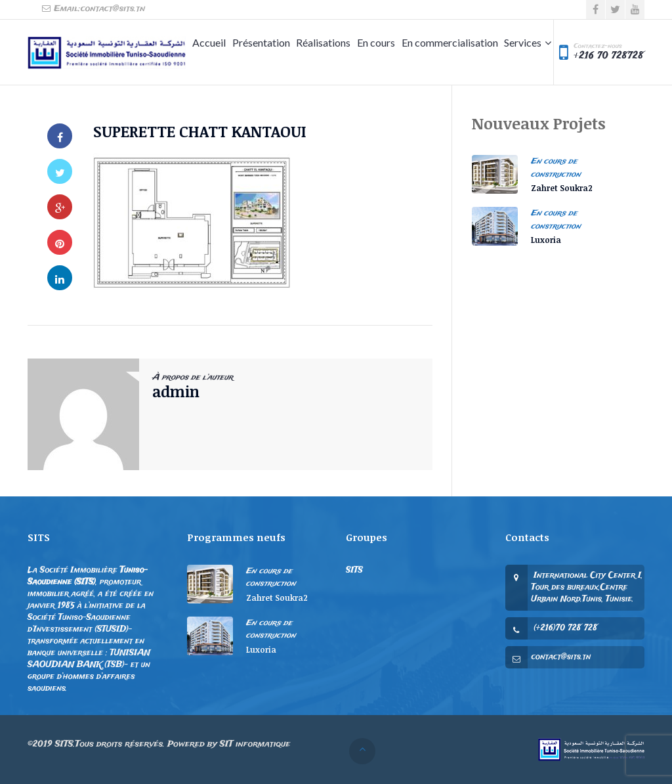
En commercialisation (450, 42)
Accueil (209, 42)
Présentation (261, 42)
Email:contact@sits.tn (93, 9)
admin (176, 391)
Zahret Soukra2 (562, 188)
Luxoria (546, 240)
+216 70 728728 (608, 56)
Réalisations (323, 42)
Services (523, 42)
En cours (376, 42)
